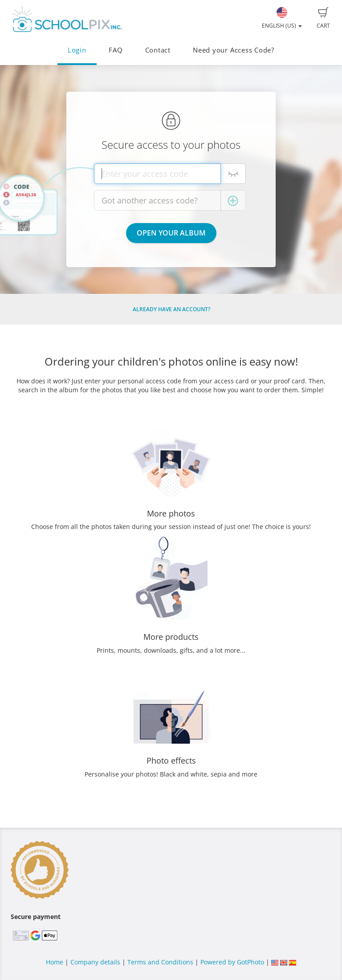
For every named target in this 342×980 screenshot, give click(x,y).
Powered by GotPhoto (232, 962)
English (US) (282, 18)
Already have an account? (171, 309)
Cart (323, 18)
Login (77, 50)
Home (55, 962)
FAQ (116, 50)
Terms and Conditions (160, 962)
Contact (158, 50)
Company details (95, 962)
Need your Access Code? (234, 50)
